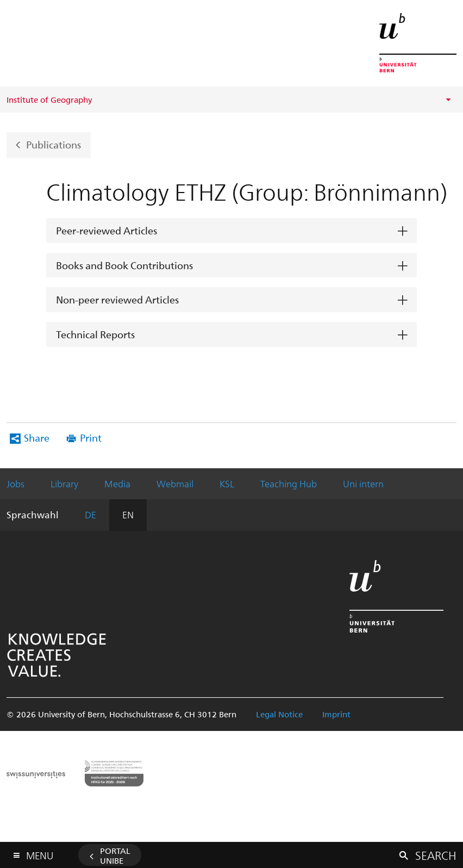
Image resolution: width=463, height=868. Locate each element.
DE (90, 514)
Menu (40, 853)
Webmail (175, 483)
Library (64, 483)
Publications (54, 144)
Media (117, 483)
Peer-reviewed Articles (107, 230)
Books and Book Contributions (124, 265)
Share (37, 438)
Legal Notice (279, 714)
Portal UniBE (115, 855)
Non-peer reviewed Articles (117, 299)
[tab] (231, 231)
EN (128, 514)
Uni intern (363, 483)
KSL (227, 483)
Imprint (336, 714)
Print (91, 438)
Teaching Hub (289, 483)
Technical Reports (95, 334)
